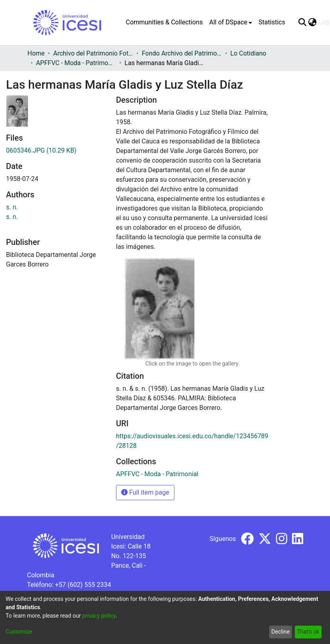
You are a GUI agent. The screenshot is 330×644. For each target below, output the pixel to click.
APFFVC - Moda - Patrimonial (76, 63)
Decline (280, 632)
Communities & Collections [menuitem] (164, 22)
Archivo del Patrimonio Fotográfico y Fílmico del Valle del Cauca (93, 53)
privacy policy (99, 616)
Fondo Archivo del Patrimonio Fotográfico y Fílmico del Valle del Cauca (182, 53)
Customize (19, 632)
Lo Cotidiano (248, 53)
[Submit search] (303, 22)
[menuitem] (231, 22)
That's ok (308, 632)
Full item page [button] (145, 492)
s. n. (12, 207)
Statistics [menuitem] (272, 22)
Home (36, 53)
